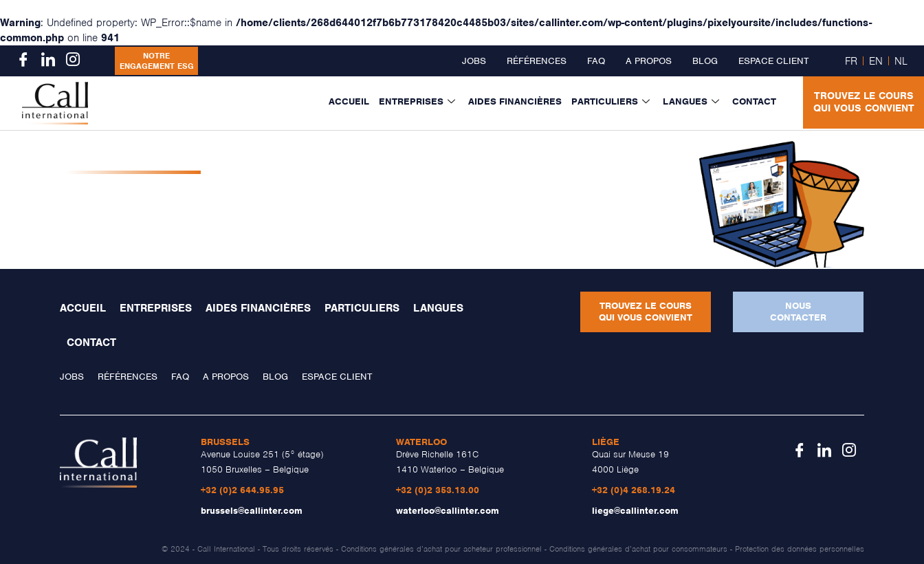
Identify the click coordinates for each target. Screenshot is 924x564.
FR (851, 61)
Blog (705, 61)
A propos (649, 61)
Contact (754, 101)
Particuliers (612, 101)
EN (876, 61)
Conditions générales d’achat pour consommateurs (638, 549)
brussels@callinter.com (252, 511)
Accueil (349, 101)
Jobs (474, 61)
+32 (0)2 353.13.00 (438, 490)
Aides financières (515, 101)
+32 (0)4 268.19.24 (634, 490)
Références (537, 61)
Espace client (773, 61)
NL (901, 61)
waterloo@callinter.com (448, 511)
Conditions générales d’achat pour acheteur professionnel (441, 549)
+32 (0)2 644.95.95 (242, 490)
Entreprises (419, 101)
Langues (693, 101)
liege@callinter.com (635, 511)
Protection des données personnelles (800, 549)
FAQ (596, 61)
